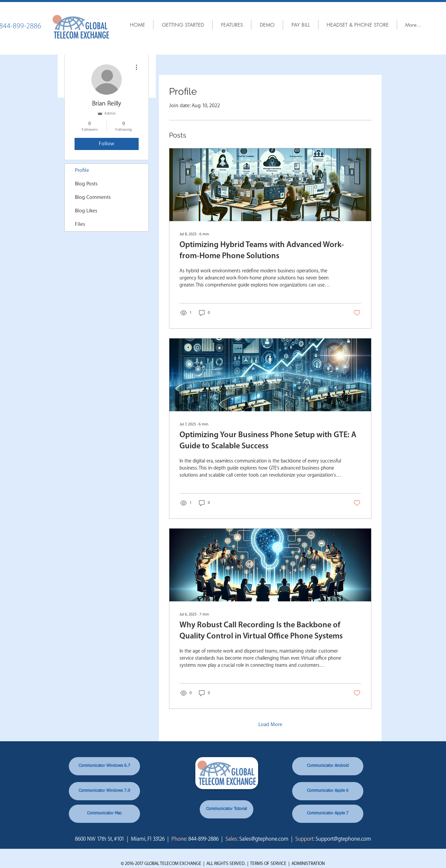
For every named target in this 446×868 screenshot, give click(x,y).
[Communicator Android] (328, 766)
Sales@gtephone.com (264, 839)
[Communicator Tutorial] (227, 809)
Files (80, 224)
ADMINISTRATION (308, 863)
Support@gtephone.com (343, 839)
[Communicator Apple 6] (328, 791)
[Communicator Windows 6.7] (104, 766)
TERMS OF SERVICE (268, 863)
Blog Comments (93, 197)
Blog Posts (86, 184)
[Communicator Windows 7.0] (104, 791)
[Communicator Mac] (104, 814)
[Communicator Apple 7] (328, 814)
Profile (82, 170)
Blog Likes (86, 211)
